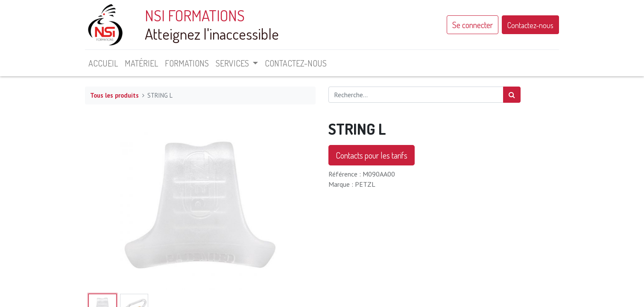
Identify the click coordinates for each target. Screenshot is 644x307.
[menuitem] (103, 63)
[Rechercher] (512, 95)
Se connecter (473, 25)
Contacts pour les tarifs (372, 155)
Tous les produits (114, 95)
